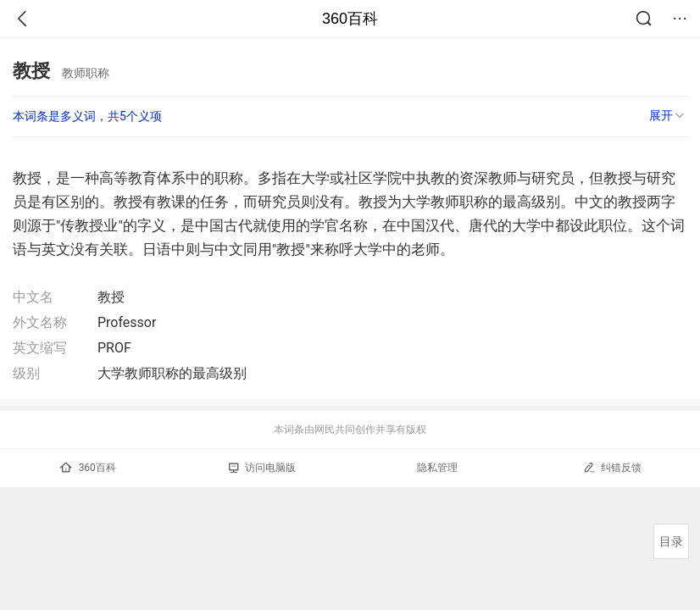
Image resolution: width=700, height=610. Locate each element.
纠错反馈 (612, 467)
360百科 (350, 19)
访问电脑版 (262, 468)
